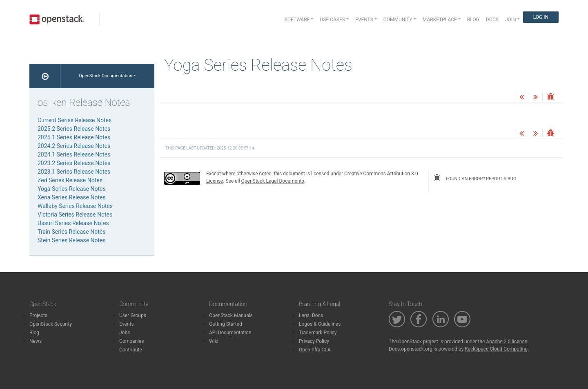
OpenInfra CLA (315, 350)
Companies (132, 341)
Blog (473, 20)
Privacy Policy (314, 341)
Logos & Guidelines (320, 324)
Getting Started (226, 324)
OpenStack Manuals (231, 315)
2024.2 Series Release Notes (74, 146)
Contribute (131, 350)
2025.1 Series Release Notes (74, 137)
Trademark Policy (318, 333)
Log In (541, 17)
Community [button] (398, 20)
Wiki (214, 341)
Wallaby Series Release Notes (75, 206)
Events (127, 324)
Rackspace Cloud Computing (496, 349)
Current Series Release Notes (75, 120)
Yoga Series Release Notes (72, 189)
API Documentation (230, 333)
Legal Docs (311, 315)
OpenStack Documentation (106, 76)
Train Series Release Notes (71, 232)
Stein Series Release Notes (72, 240)
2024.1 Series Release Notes (74, 154)
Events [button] (364, 20)
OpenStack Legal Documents (273, 181)
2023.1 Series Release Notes (74, 172)
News (36, 341)
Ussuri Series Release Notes (73, 223)
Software (297, 20)
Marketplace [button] (440, 20)
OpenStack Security (51, 324)
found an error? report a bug (475, 178)
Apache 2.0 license (507, 342)
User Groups (133, 315)
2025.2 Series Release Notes (74, 129)
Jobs (125, 333)
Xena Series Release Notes (72, 197)
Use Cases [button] (332, 20)
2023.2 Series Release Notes (74, 163)
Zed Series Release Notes (70, 180)
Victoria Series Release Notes (75, 215)
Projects (38, 315)
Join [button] (511, 20)
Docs (492, 20)
